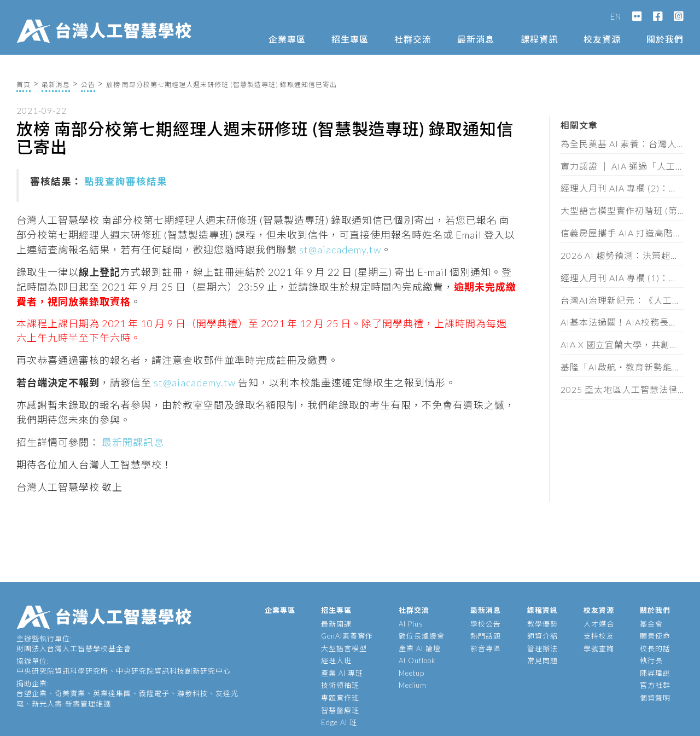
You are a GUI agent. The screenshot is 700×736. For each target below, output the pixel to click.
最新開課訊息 (132, 442)
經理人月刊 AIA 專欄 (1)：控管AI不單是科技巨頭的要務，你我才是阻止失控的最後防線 (622, 278)
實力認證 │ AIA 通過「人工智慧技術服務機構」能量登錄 (622, 166)
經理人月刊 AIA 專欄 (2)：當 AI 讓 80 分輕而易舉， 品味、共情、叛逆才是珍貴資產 (622, 188)
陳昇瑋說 (655, 673)
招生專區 (350, 39)
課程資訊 (539, 39)
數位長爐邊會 (422, 636)
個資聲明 (655, 698)
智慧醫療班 (340, 710)
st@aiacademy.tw (340, 250)
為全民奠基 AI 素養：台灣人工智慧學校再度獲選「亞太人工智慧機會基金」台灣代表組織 (622, 144)
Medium (413, 685)
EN (616, 16)
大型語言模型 (344, 648)
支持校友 (599, 636)
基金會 (651, 624)
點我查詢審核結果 (126, 181)
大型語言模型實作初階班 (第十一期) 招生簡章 (622, 210)
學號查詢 (599, 648)
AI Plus (411, 624)
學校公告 (486, 624)
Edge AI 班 (339, 722)
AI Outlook (417, 660)
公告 (88, 85)
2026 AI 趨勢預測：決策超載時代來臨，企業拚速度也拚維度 (622, 255)
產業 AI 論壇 (420, 648)
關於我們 (665, 39)
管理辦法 (542, 648)
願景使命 (655, 636)
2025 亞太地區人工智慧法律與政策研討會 (622, 389)
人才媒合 (599, 624)
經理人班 (336, 660)
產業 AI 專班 (342, 673)
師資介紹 (542, 636)
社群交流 (413, 39)
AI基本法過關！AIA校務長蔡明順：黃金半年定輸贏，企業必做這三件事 (622, 322)
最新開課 (336, 624)
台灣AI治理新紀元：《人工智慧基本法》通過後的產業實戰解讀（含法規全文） (622, 300)
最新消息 (476, 39)
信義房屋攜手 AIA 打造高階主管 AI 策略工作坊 (622, 233)
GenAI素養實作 (347, 636)
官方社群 (655, 685)
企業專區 (287, 39)
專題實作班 (340, 698)
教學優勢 (542, 624)
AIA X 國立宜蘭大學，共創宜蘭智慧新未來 (622, 344)
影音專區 (486, 648)
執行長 (651, 660)
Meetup (412, 673)
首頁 (24, 85)
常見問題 (542, 660)
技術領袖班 (340, 685)
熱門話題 (486, 636)
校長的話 (655, 648)
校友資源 (602, 39)
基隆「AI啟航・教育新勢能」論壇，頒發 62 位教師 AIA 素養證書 (622, 367)
